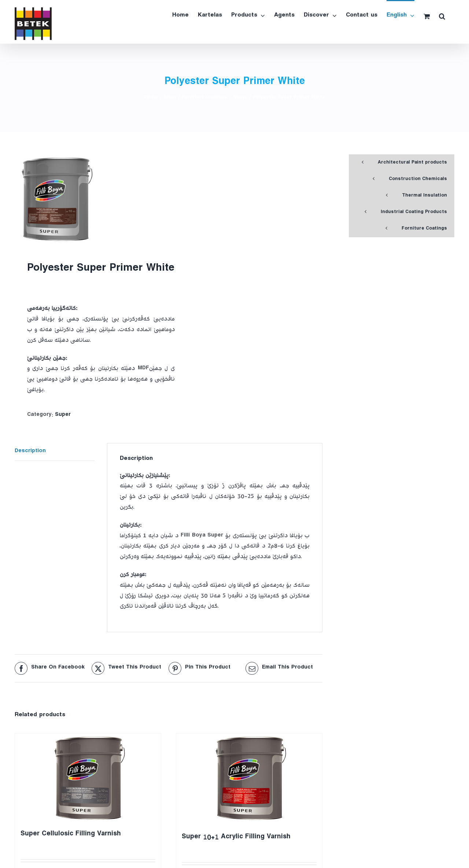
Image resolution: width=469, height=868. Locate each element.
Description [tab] (30, 452)
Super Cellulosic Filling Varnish (71, 835)
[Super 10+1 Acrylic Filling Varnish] (249, 780)
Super (63, 415)
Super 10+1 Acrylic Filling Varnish (236, 838)
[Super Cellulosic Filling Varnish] (88, 778)
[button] (442, 15)
